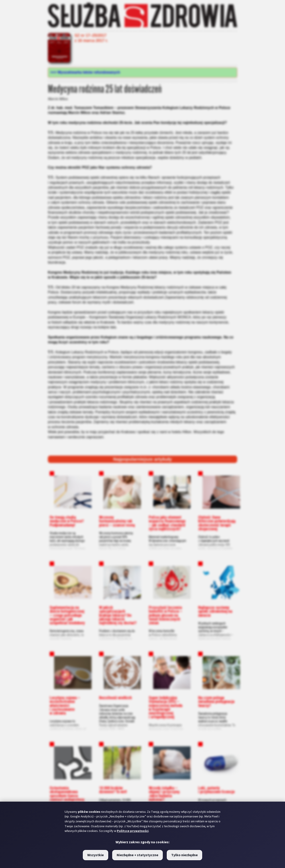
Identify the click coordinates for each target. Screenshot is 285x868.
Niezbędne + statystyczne (137, 855)
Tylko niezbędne (184, 855)
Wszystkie (96, 855)
